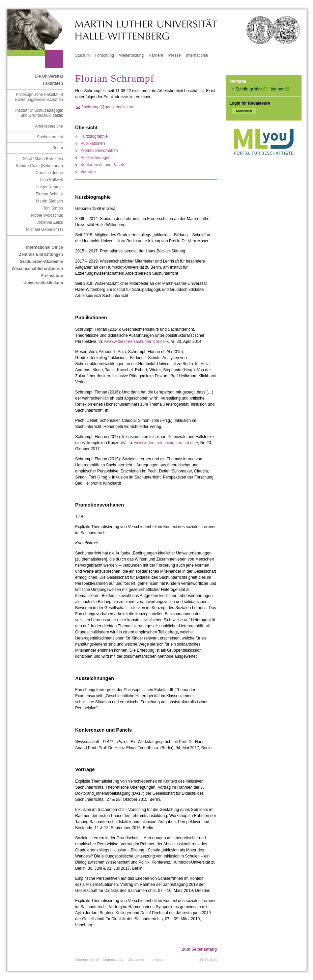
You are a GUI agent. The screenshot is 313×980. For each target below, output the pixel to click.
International (197, 55)
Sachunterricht (50, 137)
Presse (175, 55)
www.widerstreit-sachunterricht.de (136, 342)
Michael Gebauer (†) (44, 229)
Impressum (157, 959)
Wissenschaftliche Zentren (37, 269)
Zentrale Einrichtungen (41, 254)
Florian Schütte (49, 194)
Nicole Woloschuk (47, 215)
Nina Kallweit (51, 180)
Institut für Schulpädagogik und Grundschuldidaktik (39, 113)
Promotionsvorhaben (99, 151)
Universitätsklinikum (43, 283)
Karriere (156, 55)
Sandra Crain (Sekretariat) (39, 166)
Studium (82, 55)
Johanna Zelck (50, 222)
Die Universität (49, 76)
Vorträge (88, 172)
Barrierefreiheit (88, 959)
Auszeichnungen (96, 158)
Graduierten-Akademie (41, 262)
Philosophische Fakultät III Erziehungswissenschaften (39, 97)
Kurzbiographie (94, 136)
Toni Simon (53, 208)
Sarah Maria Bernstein (43, 159)
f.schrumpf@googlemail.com (107, 107)
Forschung (104, 55)
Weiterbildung (131, 55)
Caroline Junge (49, 173)
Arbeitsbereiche (49, 126)
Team (58, 148)
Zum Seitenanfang (199, 949)
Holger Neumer (49, 187)
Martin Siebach (50, 201)
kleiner (277, 89)
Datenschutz (113, 959)
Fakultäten (53, 83)
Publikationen (93, 143)
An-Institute (52, 276)
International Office (44, 247)
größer (256, 89)
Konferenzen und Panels (103, 165)
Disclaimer (136, 959)
